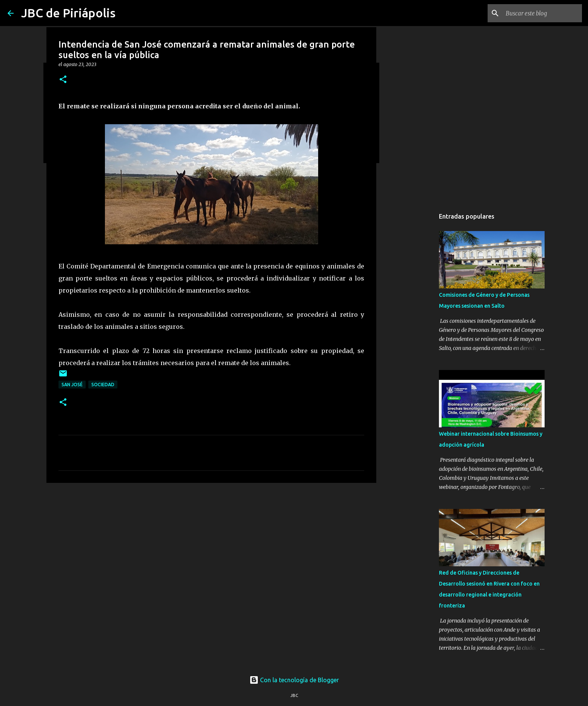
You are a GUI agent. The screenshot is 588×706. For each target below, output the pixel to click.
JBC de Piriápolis (68, 13)
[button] (63, 80)
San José (72, 385)
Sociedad (103, 385)
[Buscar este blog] (542, 13)
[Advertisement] (211, 547)
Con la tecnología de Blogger (294, 680)
